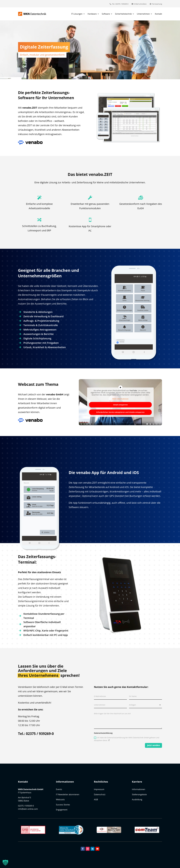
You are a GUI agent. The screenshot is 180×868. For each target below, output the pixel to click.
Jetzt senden (153, 745)
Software (106, 14)
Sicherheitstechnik (123, 14)
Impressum (99, 789)
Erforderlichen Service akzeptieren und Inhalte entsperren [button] (120, 412)
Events (59, 789)
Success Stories (63, 805)
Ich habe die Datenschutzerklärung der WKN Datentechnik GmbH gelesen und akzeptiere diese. (127, 739)
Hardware (92, 14)
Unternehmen (143, 14)
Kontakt (158, 14)
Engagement (62, 810)
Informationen (139, 789)
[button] (5, 863)
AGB (96, 799)
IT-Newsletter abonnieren (68, 794)
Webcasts (60, 799)
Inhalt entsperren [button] (120, 405)
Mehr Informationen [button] (120, 399)
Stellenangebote (139, 794)
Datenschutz (100, 794)
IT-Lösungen (77, 14)
